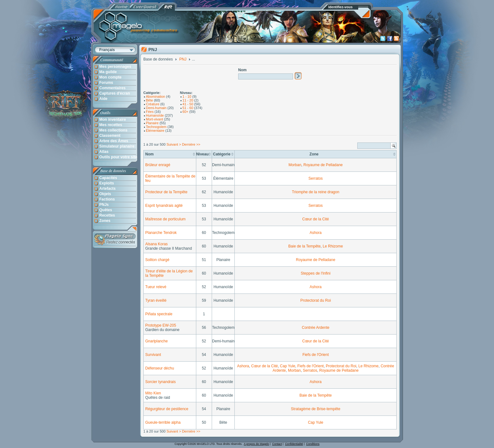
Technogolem (156, 127)
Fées (150, 112)
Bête (149, 100)
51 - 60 (188, 108)
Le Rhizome (333, 246)
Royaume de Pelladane (323, 165)
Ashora (316, 233)
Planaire (152, 123)
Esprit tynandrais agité (164, 206)
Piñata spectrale (159, 314)
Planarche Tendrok (161, 233)
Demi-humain (156, 108)
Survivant (153, 355)
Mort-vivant (154, 119)
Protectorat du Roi (316, 300)
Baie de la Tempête (304, 246)
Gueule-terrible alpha (163, 422)
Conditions (313, 444)
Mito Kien (153, 393)
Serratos (316, 178)
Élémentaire (155, 131)
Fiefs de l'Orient (316, 355)
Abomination (155, 96)
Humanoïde (155, 115)
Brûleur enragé (158, 165)
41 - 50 (188, 104)
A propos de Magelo (256, 444)
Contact (277, 444)
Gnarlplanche (156, 341)
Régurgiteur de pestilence (167, 409)
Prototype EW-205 (161, 325)
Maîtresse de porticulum (165, 219)
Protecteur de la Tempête (166, 192)
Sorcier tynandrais (161, 382)
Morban (295, 165)
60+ (185, 112)
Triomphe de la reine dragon (316, 192)
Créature (153, 104)
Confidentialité (294, 444)
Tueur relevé (156, 287)
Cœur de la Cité (316, 219)
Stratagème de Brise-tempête (316, 409)
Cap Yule (288, 366)
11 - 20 (188, 100)
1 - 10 (187, 96)
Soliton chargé (157, 260)
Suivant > (174, 144)
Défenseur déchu (160, 368)
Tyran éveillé (156, 300)
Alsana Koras (156, 244)
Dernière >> (191, 144)
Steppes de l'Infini (316, 273)
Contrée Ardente (316, 328)
